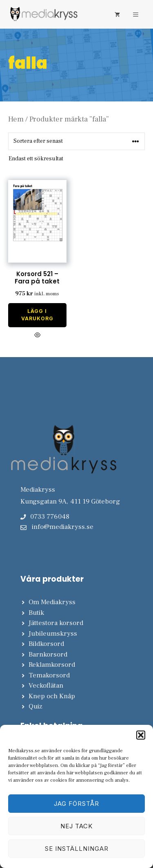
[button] (141, 735)
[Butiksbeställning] (76, 141)
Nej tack (76, 826)
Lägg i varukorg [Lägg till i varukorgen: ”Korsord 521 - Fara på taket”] (37, 315)
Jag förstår (76, 804)
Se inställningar (77, 849)
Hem (16, 119)
